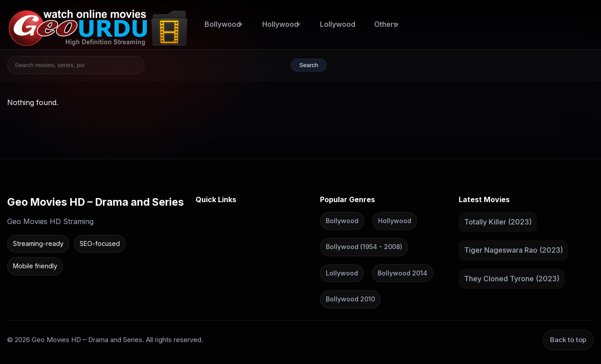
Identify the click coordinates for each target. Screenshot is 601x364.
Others (386, 24)
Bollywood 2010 (350, 299)
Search (309, 65)
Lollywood (338, 24)
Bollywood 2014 (403, 273)
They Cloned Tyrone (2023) (512, 278)
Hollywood (280, 24)
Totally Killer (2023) (498, 221)
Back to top (568, 339)
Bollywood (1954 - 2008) (364, 247)
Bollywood (223, 24)
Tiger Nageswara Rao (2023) (514, 250)
